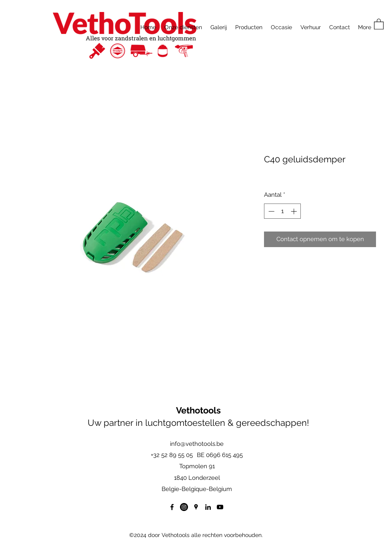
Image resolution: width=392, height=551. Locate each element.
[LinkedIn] (208, 507)
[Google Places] (196, 507)
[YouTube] (220, 507)
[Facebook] (172, 507)
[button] (379, 24)
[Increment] (295, 211)
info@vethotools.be (197, 444)
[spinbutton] (283, 211)
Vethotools (198, 410)
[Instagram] (184, 507)
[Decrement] (271, 211)
